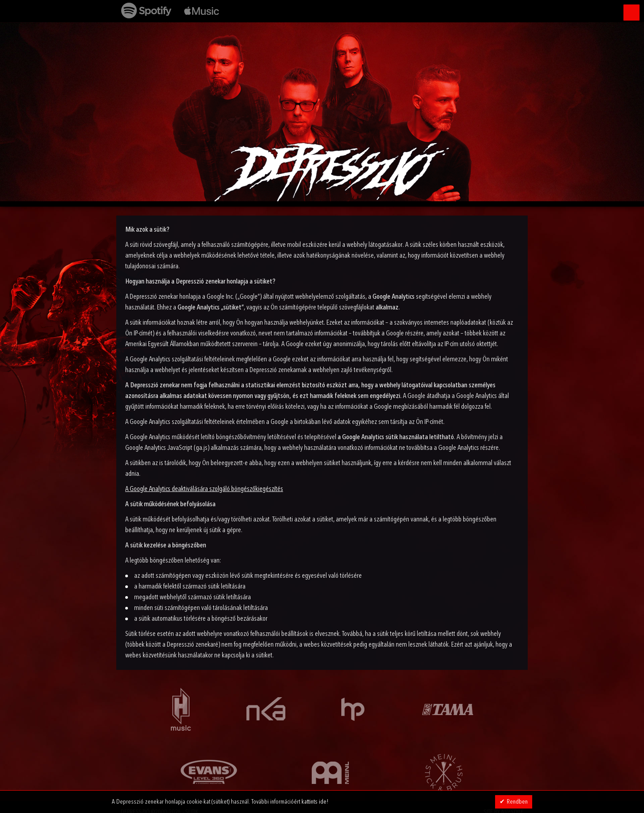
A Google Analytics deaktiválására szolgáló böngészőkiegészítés (204, 489)
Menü (631, 13)
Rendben (517, 802)
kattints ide (314, 802)
